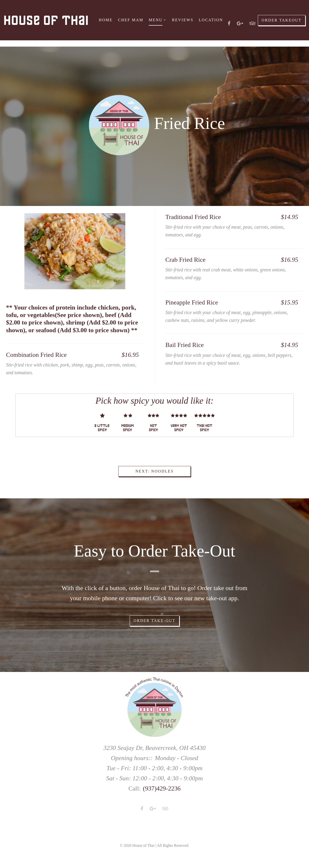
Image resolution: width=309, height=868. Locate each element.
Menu (156, 20)
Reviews (183, 20)
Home (106, 20)
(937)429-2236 (162, 788)
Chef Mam (131, 20)
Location (211, 20)
